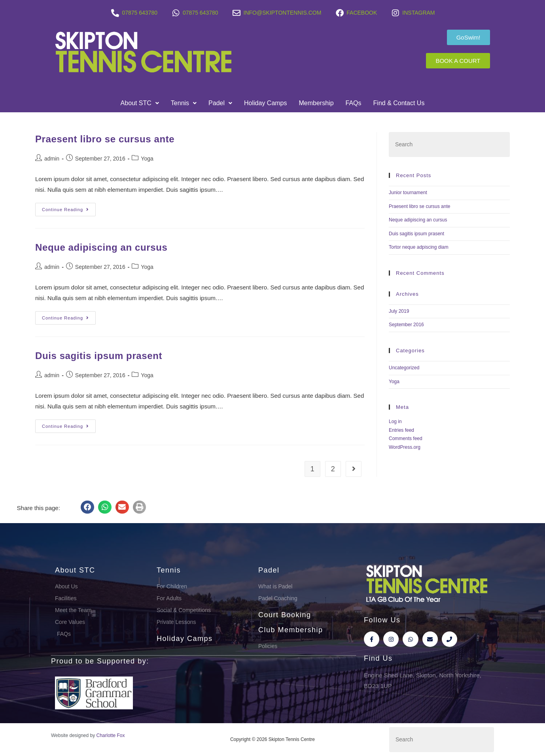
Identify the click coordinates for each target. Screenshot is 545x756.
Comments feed (406, 438)
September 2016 (406, 325)
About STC (140, 103)
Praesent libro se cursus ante (105, 139)
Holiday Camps (265, 103)
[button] (140, 103)
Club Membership (291, 630)
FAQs (354, 103)
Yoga (147, 159)
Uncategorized (404, 368)
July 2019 (399, 311)
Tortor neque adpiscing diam (419, 247)
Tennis (184, 103)
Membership (316, 103)
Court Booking (285, 615)
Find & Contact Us (399, 103)
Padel (220, 103)
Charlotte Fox (111, 735)
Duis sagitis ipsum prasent (99, 356)
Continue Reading (69, 207)
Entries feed (401, 430)
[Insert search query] (449, 145)
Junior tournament (408, 193)
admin (52, 159)
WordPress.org (405, 447)
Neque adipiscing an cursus (101, 247)
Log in (395, 421)
